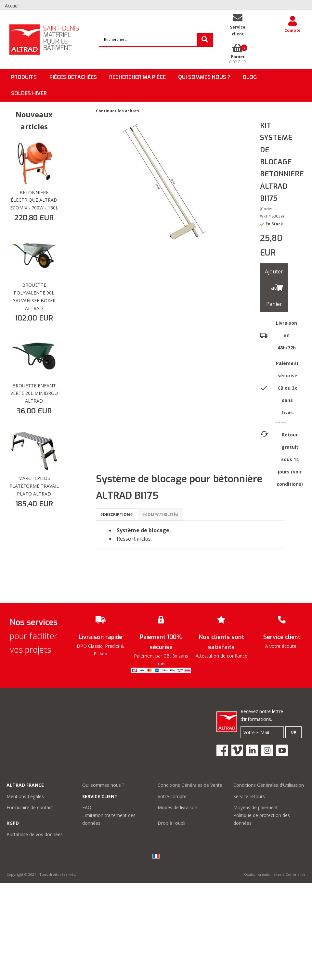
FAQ (87, 807)
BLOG (250, 77)
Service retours (249, 796)
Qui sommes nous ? (103, 785)
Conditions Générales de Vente (190, 785)
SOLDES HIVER (29, 93)
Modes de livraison (177, 807)
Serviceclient (238, 30)
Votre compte (172, 796)
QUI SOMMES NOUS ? (204, 77)
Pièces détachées (73, 77)
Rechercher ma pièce (137, 77)
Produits (24, 77)
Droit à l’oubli (171, 823)
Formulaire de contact (30, 807)
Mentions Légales (25, 796)
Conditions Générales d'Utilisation (269, 785)
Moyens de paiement (256, 807)
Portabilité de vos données (35, 834)
